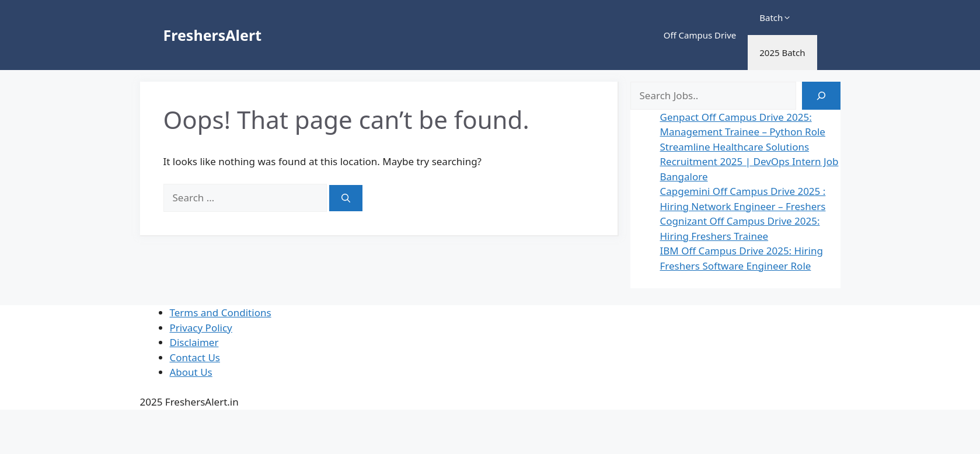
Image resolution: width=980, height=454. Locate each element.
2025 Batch (782, 53)
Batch (775, 18)
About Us (191, 372)
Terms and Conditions (221, 312)
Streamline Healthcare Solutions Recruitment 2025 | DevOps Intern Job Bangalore (749, 162)
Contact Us (195, 357)
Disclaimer (194, 342)
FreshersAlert (212, 35)
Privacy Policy (201, 328)
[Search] (346, 198)
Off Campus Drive (700, 35)
